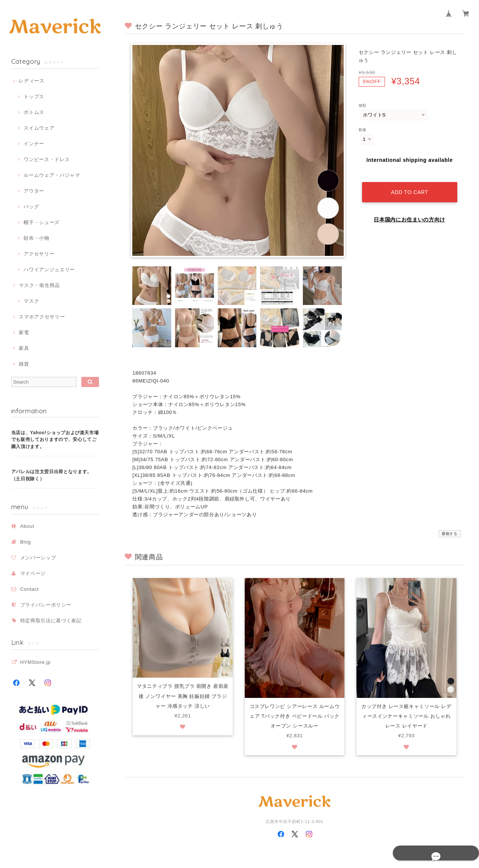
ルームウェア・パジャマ (52, 175)
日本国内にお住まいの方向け (409, 213)
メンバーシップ (38, 558)
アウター (34, 191)
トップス (34, 96)
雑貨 (24, 364)
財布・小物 (36, 238)
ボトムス (34, 112)
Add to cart (410, 186)
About (27, 526)
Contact (30, 589)
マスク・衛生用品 (39, 285)
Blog (26, 542)
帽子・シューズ (42, 222)
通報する (450, 534)
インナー (34, 144)
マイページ (33, 573)
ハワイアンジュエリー (49, 270)
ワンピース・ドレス (47, 159)
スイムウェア (39, 128)
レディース (31, 81)
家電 (24, 332)
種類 (363, 105)
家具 (24, 348)
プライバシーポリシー (46, 605)
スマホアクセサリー (42, 317)
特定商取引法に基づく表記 (51, 621)
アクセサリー (39, 254)
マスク (31, 301)
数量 (363, 130)
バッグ (31, 207)
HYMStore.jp (36, 662)
